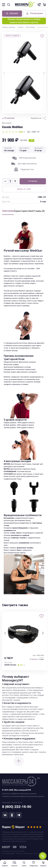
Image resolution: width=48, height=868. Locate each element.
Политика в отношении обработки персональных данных (23, 797)
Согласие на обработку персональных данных (19, 795)
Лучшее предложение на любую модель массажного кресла (24, 21)
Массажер (8, 663)
